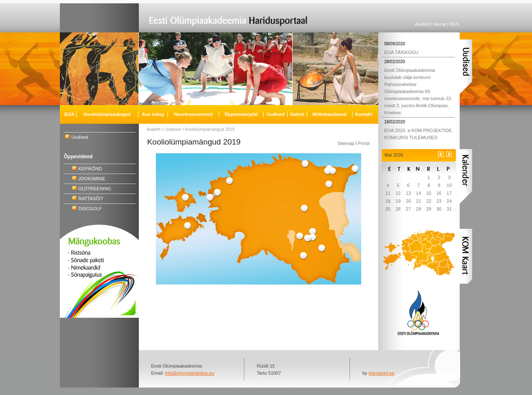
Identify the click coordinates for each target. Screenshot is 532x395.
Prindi (364, 143)
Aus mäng (153, 114)
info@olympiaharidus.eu (190, 373)
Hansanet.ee (382, 373)
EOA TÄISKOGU (401, 52)
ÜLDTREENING (95, 189)
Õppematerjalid (241, 114)
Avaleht (422, 24)
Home (440, 24)
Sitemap (346, 143)
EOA (69, 114)
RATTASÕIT (91, 199)
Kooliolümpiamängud (107, 114)
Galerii (297, 114)
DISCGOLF (90, 209)
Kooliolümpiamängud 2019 (210, 129)
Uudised (80, 137)
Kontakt (363, 114)
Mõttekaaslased (330, 114)
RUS (454, 24)
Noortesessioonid (193, 114)
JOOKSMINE (92, 179)
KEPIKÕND (90, 169)
